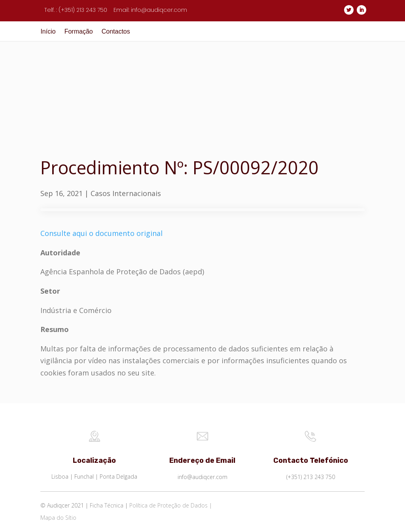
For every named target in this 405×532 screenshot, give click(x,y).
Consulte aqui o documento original (101, 233)
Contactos (116, 32)
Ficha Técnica (107, 505)
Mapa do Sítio (58, 518)
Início (48, 32)
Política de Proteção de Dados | (171, 505)
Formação (79, 32)
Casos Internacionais (126, 193)
